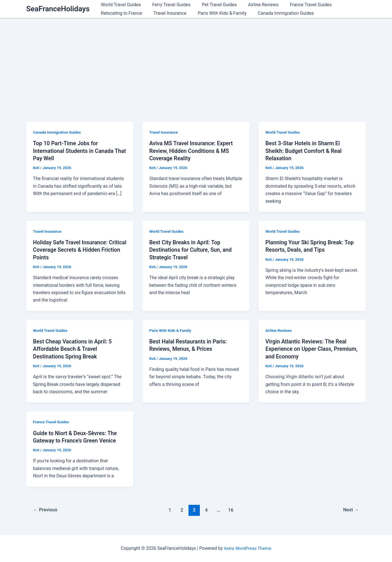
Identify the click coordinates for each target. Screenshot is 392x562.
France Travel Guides (301, 5)
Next (351, 509)
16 (231, 509)
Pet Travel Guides (214, 5)
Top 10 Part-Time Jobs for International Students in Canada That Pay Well (75, 151)
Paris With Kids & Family (217, 13)
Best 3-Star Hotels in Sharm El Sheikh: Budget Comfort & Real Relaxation (305, 151)
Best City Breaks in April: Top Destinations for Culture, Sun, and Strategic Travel (192, 250)
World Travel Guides (120, 5)
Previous (46, 509)
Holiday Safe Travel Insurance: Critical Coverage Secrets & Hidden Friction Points (77, 250)
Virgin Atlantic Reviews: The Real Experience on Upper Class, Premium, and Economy (307, 349)
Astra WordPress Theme (247, 548)
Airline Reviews (255, 5)
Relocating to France (121, 13)
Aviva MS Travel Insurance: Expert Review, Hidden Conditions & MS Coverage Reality (192, 151)
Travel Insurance (166, 13)
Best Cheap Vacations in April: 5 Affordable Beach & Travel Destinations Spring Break (74, 349)
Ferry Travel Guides (168, 5)
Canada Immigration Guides (278, 13)
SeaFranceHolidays (58, 9)
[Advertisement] (196, 61)
